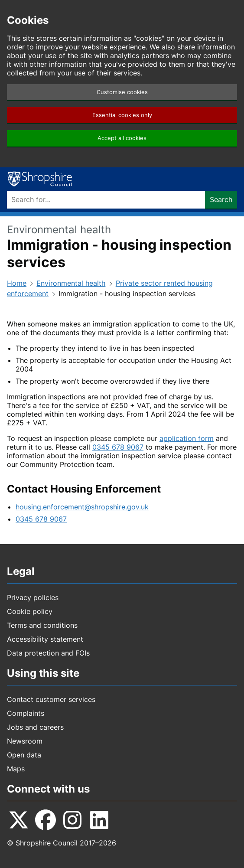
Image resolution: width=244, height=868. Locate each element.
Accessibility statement (45, 639)
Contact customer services (51, 699)
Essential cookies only (122, 115)
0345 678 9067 (118, 447)
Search (221, 199)
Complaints (26, 713)
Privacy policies (33, 597)
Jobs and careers (35, 727)
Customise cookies (122, 92)
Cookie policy (30, 611)
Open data (24, 755)
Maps (16, 769)
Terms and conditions (42, 625)
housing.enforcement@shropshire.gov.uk (82, 507)
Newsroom (25, 741)
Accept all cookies (122, 138)
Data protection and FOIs (48, 653)
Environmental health (71, 283)
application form (187, 438)
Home (17, 283)
